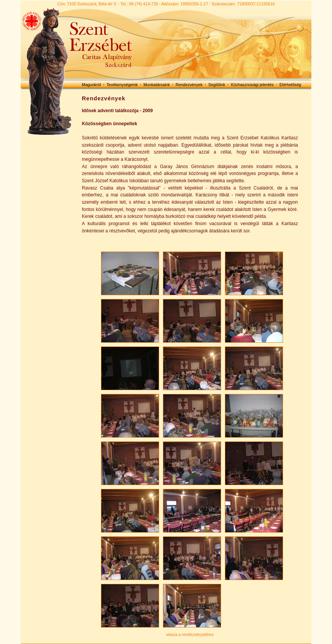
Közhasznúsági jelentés (252, 85)
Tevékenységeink (122, 85)
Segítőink (216, 85)
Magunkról (91, 85)
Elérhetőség (290, 85)
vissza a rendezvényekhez (190, 634)
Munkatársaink (157, 85)
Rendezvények (189, 85)
